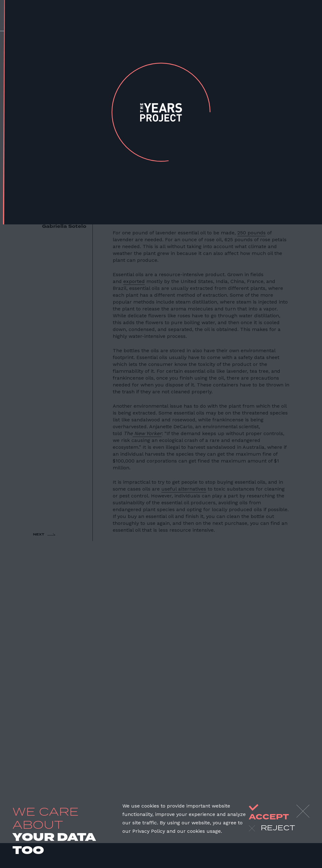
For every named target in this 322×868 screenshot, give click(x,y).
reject (272, 828)
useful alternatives (184, 489)
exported (134, 281)
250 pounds (251, 233)
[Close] (303, 811)
